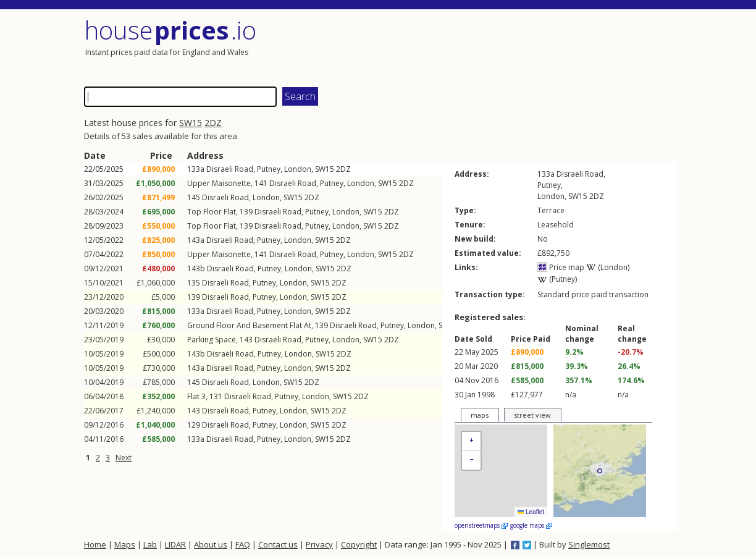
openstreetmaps (481, 525)
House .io (170, 30)
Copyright (359, 544)
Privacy (319, 544)
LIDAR (175, 544)
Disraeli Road (230, 169)
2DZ (213, 123)
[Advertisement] (529, 46)
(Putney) (557, 279)
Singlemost (589, 544)
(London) (608, 267)
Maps (125, 544)
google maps (531, 525)
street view (532, 415)
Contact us (278, 544)
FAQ (243, 544)
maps (480, 415)
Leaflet (531, 512)
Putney (269, 169)
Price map (561, 267)
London (298, 169)
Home (95, 544)
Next (124, 458)
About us (211, 544)
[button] (471, 442)
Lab (150, 544)
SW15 (191, 123)
